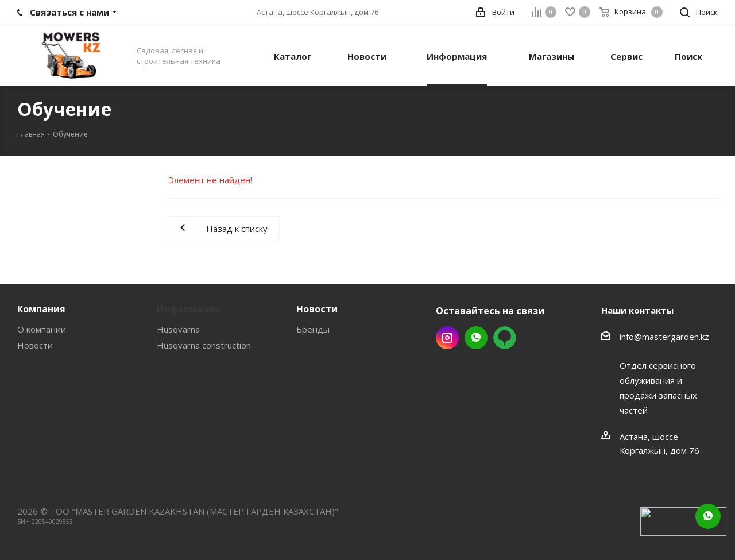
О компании (42, 329)
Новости (35, 345)
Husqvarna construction (204, 345)
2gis (505, 338)
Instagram (447, 338)
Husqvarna (178, 329)
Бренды (313, 329)
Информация (189, 309)
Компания (41, 309)
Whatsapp (476, 338)
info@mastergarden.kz (664, 337)
